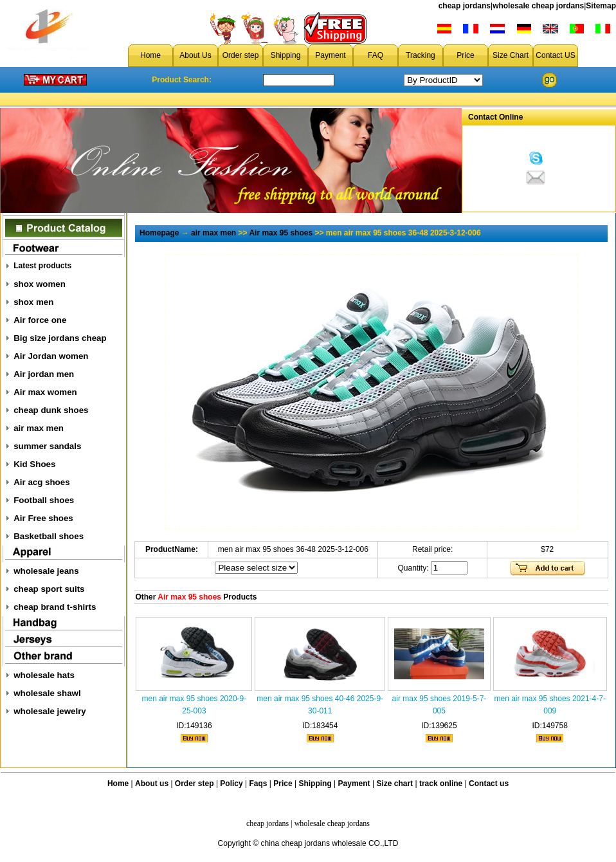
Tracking (421, 55)
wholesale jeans (46, 571)
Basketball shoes (49, 536)
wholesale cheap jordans (538, 6)
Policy (231, 784)
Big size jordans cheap (60, 338)
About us (152, 784)
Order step (241, 55)
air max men (39, 428)
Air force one (40, 320)
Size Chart (511, 55)
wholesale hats (44, 675)
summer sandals (47, 446)
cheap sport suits (49, 589)
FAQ (376, 55)
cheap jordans (465, 6)
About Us (195, 55)
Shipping (286, 55)
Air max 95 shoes (281, 233)
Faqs (258, 784)
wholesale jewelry (50, 711)
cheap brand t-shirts (55, 607)
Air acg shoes (41, 482)
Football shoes (44, 500)
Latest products (42, 266)
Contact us (489, 784)
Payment (330, 55)
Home (150, 55)
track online (441, 784)
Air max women (45, 392)
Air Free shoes (43, 518)
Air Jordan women (51, 356)
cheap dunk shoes (51, 410)
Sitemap (601, 6)
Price (465, 55)
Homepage (159, 233)
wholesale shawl (47, 693)
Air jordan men (44, 374)
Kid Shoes (34, 464)
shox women (40, 284)
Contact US (555, 55)
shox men (33, 302)
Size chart (394, 784)
